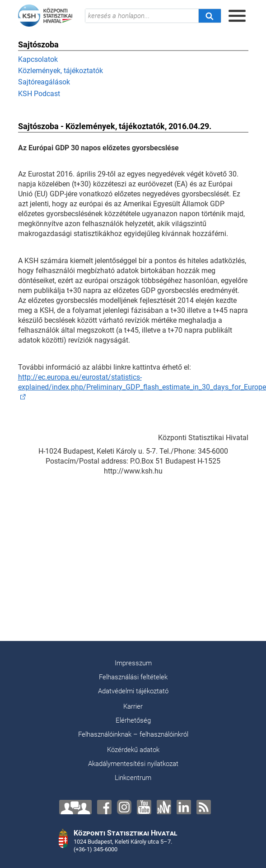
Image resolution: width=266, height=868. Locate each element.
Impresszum (133, 663)
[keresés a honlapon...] (142, 16)
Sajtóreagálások (44, 82)
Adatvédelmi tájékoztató (133, 691)
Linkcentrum (133, 778)
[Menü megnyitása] (237, 16)
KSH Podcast (39, 94)
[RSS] (204, 807)
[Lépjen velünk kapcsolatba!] (75, 807)
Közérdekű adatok (133, 750)
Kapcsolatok (38, 59)
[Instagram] (124, 807)
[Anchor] (164, 807)
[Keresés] (210, 16)
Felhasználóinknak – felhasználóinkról (133, 734)
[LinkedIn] (184, 807)
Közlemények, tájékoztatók (61, 71)
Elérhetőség (133, 720)
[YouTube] (144, 807)
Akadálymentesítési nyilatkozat (133, 764)
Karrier (133, 706)
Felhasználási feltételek (133, 677)
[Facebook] (104, 807)
